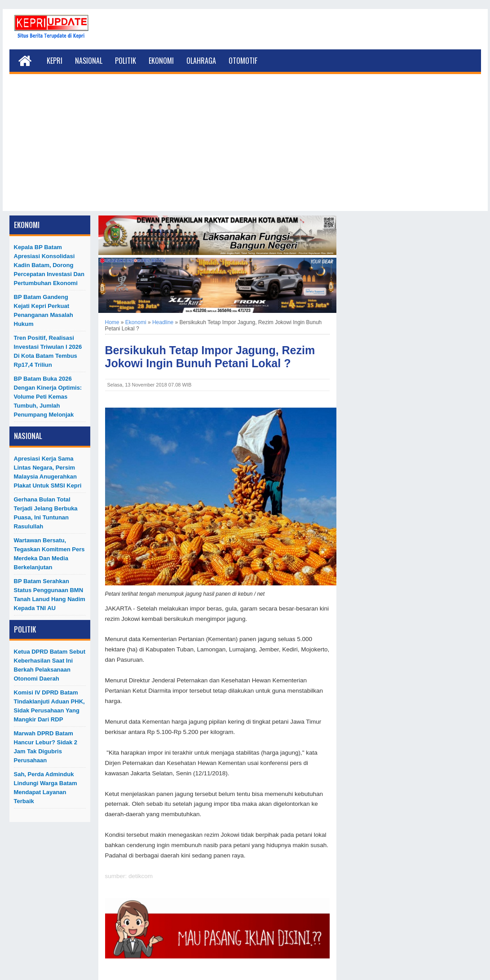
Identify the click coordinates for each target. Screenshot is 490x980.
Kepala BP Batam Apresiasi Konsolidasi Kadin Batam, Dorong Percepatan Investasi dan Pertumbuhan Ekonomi (49, 265)
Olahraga (201, 61)
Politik (126, 61)
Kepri (55, 61)
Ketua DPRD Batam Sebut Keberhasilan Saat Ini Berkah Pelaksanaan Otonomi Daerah (50, 665)
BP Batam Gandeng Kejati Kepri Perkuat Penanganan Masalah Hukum (44, 310)
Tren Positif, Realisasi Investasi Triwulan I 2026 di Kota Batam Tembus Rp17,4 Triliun (48, 351)
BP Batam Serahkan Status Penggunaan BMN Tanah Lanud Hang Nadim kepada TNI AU (50, 595)
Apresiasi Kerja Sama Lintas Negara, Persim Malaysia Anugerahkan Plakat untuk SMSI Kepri (48, 472)
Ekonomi (161, 61)
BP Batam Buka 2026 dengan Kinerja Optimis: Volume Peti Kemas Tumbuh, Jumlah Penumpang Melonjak (48, 397)
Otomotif (243, 61)
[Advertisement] (245, 148)
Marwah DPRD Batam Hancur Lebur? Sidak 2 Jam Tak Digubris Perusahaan (46, 747)
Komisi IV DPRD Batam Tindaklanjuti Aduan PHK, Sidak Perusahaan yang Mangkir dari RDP (49, 706)
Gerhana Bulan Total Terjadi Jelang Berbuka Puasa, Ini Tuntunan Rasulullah (46, 513)
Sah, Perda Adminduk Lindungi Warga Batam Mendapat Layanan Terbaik (46, 788)
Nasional (89, 61)
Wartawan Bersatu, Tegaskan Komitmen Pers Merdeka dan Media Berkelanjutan (49, 554)
